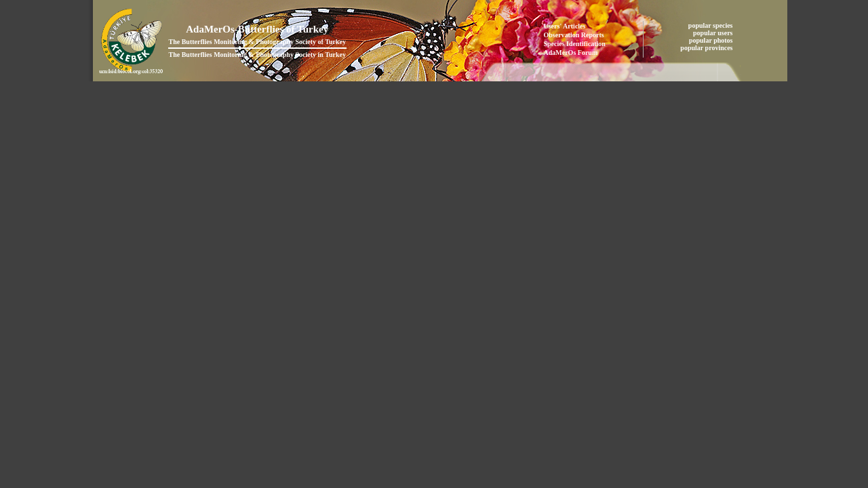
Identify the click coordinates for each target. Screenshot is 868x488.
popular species (711, 25)
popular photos (712, 40)
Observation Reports (574, 35)
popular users (714, 33)
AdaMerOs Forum (571, 53)
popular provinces (707, 48)
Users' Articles (565, 26)
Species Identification (575, 44)
